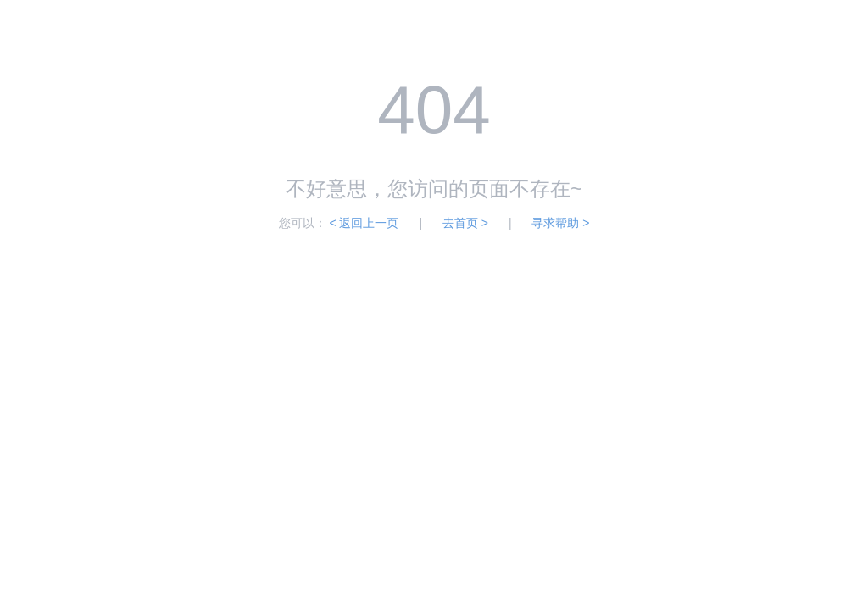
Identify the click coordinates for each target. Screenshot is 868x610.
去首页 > (465, 223)
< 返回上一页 (364, 223)
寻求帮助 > (560, 223)
